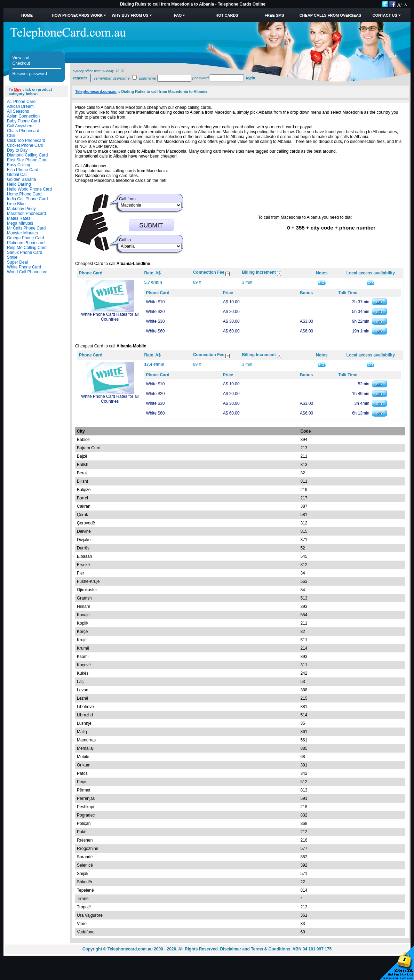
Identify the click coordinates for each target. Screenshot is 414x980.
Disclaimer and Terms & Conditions (255, 949)
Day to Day (17, 150)
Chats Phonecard (23, 131)
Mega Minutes (20, 223)
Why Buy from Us (130, 15)
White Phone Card (24, 267)
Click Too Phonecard (26, 140)
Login (250, 78)
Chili (11, 136)
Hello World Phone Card (29, 189)
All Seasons (18, 111)
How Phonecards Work (77, 15)
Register (80, 78)
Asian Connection (23, 116)
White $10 (155, 302)
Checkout (21, 63)
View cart (21, 58)
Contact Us (385, 15)
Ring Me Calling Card (27, 248)
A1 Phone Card (21, 102)
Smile (12, 257)
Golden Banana (21, 179)
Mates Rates (19, 218)
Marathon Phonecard (26, 214)
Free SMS (274, 15)
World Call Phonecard (27, 272)
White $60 (155, 331)
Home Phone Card (24, 194)
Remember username (112, 78)
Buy (18, 89)
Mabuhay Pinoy (21, 209)
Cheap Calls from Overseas (331, 15)
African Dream (20, 106)
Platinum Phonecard (26, 243)
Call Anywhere (20, 126)
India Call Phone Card (27, 199)
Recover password (30, 74)
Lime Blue (16, 204)
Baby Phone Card (23, 121)
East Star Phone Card (27, 160)
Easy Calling (19, 165)
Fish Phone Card (23, 170)
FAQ (178, 15)
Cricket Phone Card (25, 145)
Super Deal (17, 262)
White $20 (155, 312)
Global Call (17, 175)
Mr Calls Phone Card (26, 228)
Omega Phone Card (26, 238)
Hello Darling (19, 184)
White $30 (155, 321)
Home (27, 15)
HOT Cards (227, 15)
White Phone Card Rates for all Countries (110, 317)
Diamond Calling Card (27, 155)
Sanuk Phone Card (25, 252)
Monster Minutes (22, 233)
